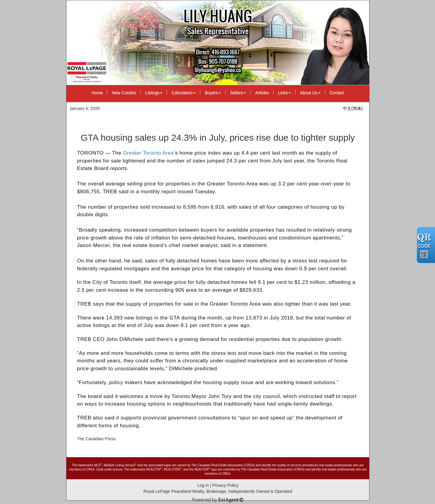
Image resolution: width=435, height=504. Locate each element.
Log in (203, 485)
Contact (337, 93)
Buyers (213, 93)
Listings (154, 93)
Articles (262, 93)
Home (97, 93)
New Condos (124, 93)
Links (284, 93)
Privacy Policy (225, 485)
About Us (310, 93)
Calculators (184, 93)
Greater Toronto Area (148, 153)
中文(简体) (353, 108)
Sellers (238, 93)
